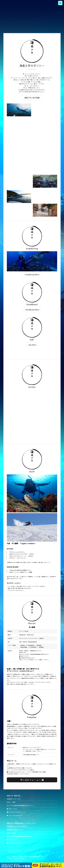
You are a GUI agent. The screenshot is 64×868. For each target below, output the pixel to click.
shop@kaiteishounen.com (27, 658)
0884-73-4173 (24, 656)
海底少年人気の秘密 (32, 98)
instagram (18, 815)
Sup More (32, 345)
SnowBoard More (32, 310)
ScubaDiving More (32, 274)
